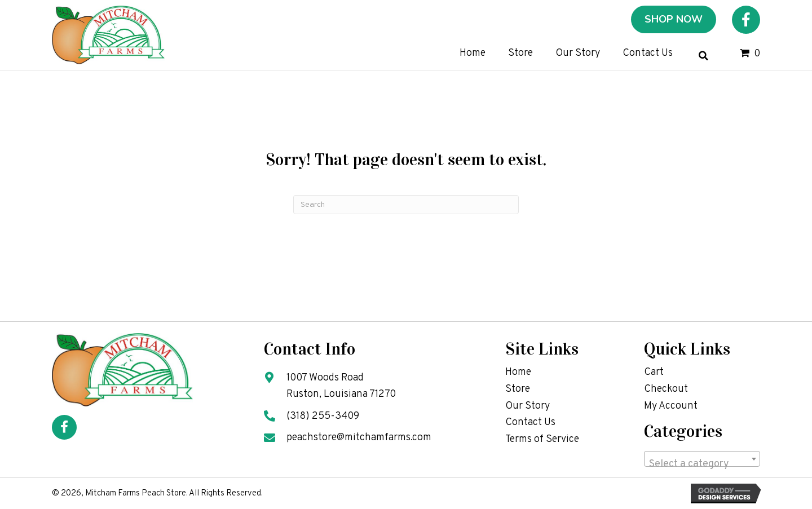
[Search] (406, 205)
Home (518, 372)
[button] (746, 20)
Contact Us (530, 422)
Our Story (528, 406)
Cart (654, 372)
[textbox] (702, 464)
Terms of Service (542, 439)
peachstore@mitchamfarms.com (359, 438)
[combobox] (702, 459)
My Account (671, 406)
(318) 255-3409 (323, 416)
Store (518, 389)
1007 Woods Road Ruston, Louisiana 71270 (341, 386)
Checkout (666, 389)
